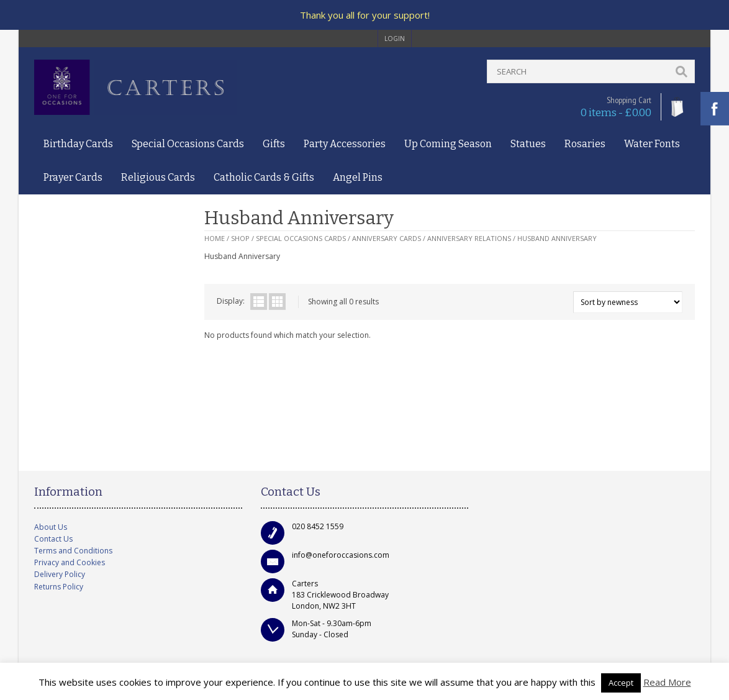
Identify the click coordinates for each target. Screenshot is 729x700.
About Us (51, 527)
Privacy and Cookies (70, 562)
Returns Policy (59, 587)
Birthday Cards (78, 144)
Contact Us (53, 539)
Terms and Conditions (73, 551)
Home (215, 238)
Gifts (274, 144)
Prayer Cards (73, 177)
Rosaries (585, 144)
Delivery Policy (60, 574)
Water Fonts (652, 144)
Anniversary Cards (387, 238)
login (395, 39)
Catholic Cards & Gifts (264, 177)
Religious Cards (158, 177)
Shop (240, 238)
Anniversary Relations (469, 238)
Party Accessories (345, 144)
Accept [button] (621, 683)
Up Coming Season (448, 144)
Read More (667, 682)
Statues (528, 144)
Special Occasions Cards (188, 144)
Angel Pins (358, 177)
